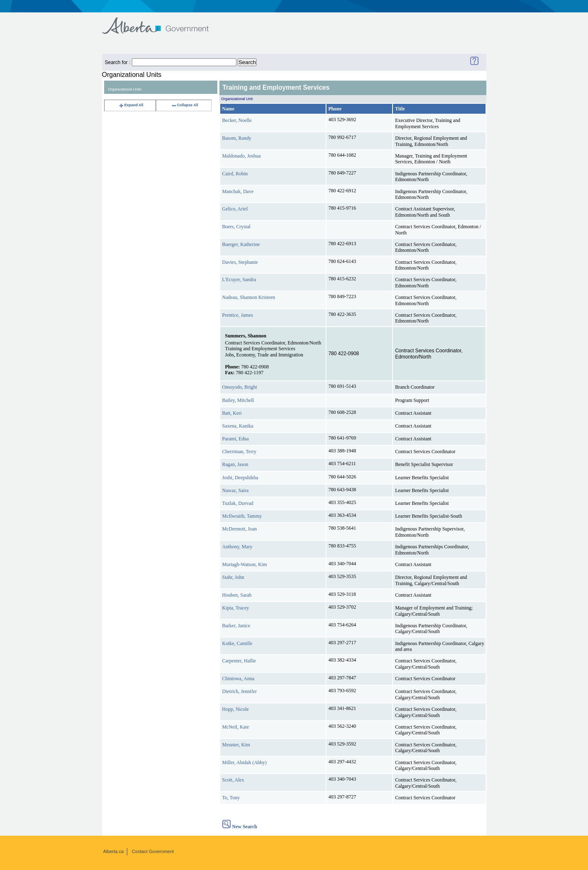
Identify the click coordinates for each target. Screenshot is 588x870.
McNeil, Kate (236, 727)
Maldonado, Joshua (242, 156)
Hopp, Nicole (236, 709)
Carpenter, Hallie (239, 661)
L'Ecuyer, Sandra (239, 280)
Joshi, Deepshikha (240, 478)
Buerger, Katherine (241, 244)
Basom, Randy (237, 138)
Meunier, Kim (236, 745)
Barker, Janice (236, 626)
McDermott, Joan (240, 529)
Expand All (131, 105)
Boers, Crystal (237, 227)
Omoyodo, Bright (240, 387)
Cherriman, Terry (239, 452)
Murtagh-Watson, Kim (245, 564)
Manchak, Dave (238, 191)
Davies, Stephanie (240, 262)
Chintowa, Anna (238, 679)
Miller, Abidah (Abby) (245, 762)
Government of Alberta (162, 22)
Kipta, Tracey (236, 608)
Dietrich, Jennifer (240, 691)
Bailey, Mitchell (238, 400)
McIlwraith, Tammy (242, 516)
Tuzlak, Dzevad (238, 503)
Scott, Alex (233, 780)
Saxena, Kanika (238, 426)
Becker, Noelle (237, 120)
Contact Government (153, 851)
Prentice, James (238, 315)
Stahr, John (233, 577)
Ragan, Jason (235, 464)
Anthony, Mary (237, 547)
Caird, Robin (235, 174)
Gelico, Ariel (235, 209)
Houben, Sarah (237, 595)
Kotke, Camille (237, 643)
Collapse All (184, 105)
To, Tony (231, 798)
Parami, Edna (236, 439)
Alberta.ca (114, 851)
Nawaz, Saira (236, 490)
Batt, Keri (232, 413)
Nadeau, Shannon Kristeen (249, 297)
